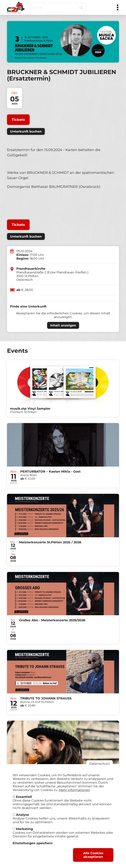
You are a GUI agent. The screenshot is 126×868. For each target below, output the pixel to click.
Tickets (18, 120)
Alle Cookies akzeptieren (93, 859)
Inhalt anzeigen (63, 325)
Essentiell (24, 801)
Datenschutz (100, 768)
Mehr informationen (74, 794)
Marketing (24, 833)
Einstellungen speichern (33, 847)
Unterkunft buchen (26, 131)
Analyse (22, 819)
